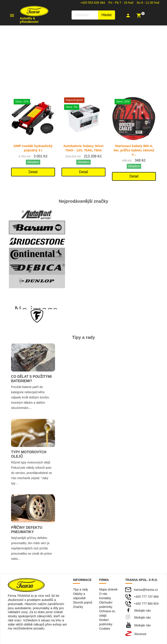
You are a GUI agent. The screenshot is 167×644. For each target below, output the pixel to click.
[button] (129, 15)
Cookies (105, 628)
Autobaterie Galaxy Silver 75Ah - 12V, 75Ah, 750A (84, 150)
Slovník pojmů (83, 602)
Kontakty (105, 598)
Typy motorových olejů (29, 454)
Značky (78, 607)
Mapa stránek (108, 589)
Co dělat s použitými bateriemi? (31, 379)
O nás (103, 594)
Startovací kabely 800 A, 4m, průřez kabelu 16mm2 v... (134, 150)
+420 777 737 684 (146, 596)
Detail (33, 172)
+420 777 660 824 (146, 603)
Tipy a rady (81, 589)
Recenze (140, 634)
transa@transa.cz (146, 589)
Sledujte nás (142, 610)
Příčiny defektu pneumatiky (27, 529)
